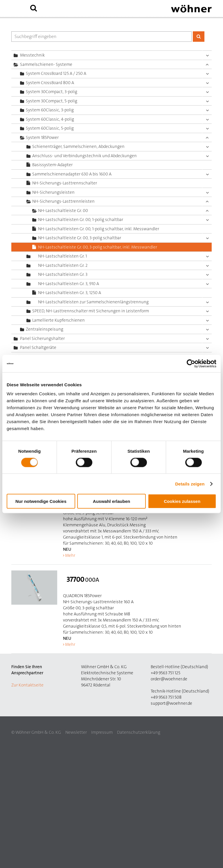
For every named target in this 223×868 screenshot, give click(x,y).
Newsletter (76, 732)
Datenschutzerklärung (139, 732)
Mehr (70, 555)
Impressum (102, 732)
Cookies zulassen (182, 501)
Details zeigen (190, 484)
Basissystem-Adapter (52, 165)
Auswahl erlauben (111, 501)
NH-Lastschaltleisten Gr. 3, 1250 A (70, 293)
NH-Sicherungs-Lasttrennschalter (65, 183)
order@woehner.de (169, 679)
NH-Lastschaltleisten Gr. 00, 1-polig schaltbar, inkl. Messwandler (99, 229)
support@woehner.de (171, 703)
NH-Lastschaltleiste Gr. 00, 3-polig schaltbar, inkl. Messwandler (98, 247)
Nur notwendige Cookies (41, 501)
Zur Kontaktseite (27, 685)
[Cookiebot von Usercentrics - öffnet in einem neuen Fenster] (191, 363)
